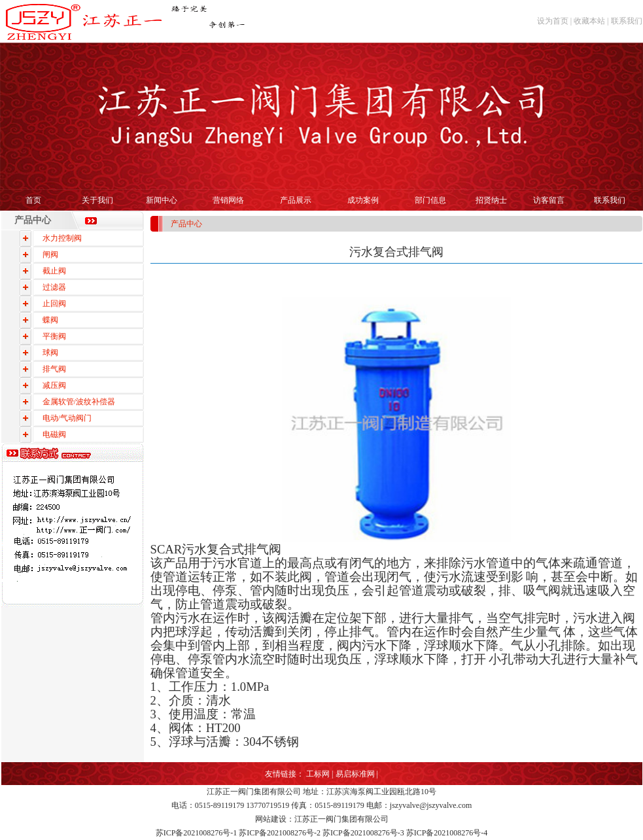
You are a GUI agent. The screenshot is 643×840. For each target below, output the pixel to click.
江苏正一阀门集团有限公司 (254, 792)
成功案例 (363, 200)
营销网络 (228, 200)
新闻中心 (162, 200)
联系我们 (627, 21)
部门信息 (430, 200)
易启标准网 (355, 774)
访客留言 (549, 200)
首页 (33, 200)
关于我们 (97, 200)
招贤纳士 (491, 200)
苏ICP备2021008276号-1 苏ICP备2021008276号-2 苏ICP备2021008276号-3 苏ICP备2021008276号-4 (322, 833)
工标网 (318, 774)
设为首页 (553, 21)
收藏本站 (589, 21)
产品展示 (296, 200)
